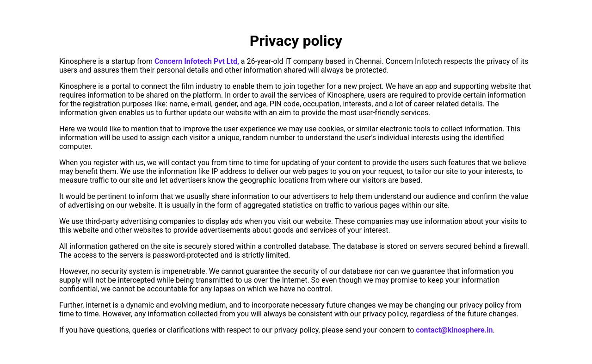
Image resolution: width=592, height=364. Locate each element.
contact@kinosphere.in (454, 330)
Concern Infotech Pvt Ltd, (197, 61)
